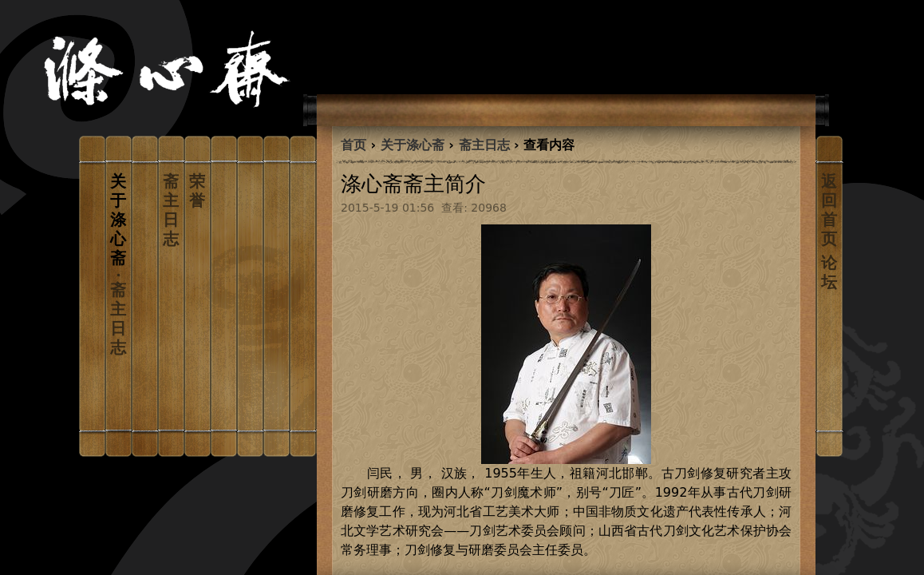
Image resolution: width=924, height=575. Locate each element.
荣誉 (197, 191)
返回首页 (829, 210)
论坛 (829, 272)
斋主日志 (171, 210)
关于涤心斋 (413, 145)
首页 (353, 145)
